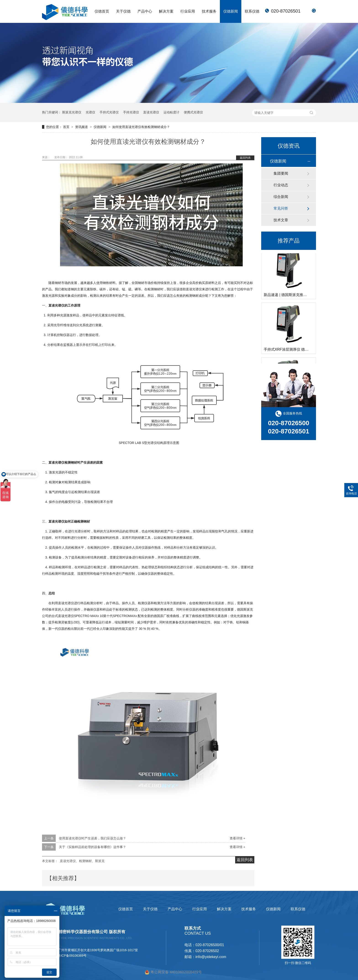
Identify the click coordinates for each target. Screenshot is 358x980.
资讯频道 (82, 127)
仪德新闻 (231, 11)
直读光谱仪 (151, 112)
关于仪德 (123, 11)
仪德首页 (102, 11)
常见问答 (281, 208)
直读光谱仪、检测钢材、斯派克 (82, 861)
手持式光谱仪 (109, 112)
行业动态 (281, 185)
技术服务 (209, 11)
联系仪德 (252, 11)
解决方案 (166, 11)
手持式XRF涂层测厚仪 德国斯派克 (292, 350)
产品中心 (145, 11)
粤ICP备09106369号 (72, 956)
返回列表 (245, 158)
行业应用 (188, 11)
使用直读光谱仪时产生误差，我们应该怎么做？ (92, 838)
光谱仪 (90, 112)
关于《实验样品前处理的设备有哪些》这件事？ (92, 847)
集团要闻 (281, 173)
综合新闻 (281, 197)
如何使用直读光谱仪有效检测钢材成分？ (141, 127)
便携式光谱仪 (193, 112)
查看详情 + (237, 838)
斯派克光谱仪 (72, 112)
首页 (67, 127)
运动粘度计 (171, 112)
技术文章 (281, 220)
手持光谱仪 (131, 112)
